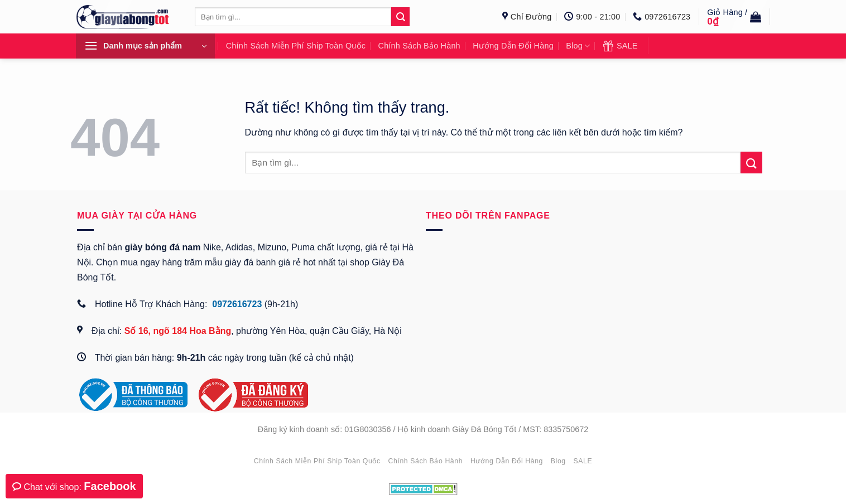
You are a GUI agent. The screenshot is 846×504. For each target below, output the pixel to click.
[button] (734, 17)
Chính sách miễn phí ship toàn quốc (296, 46)
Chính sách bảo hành (419, 46)
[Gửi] (751, 163)
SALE (620, 46)
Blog (578, 46)
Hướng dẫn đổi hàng (513, 46)
